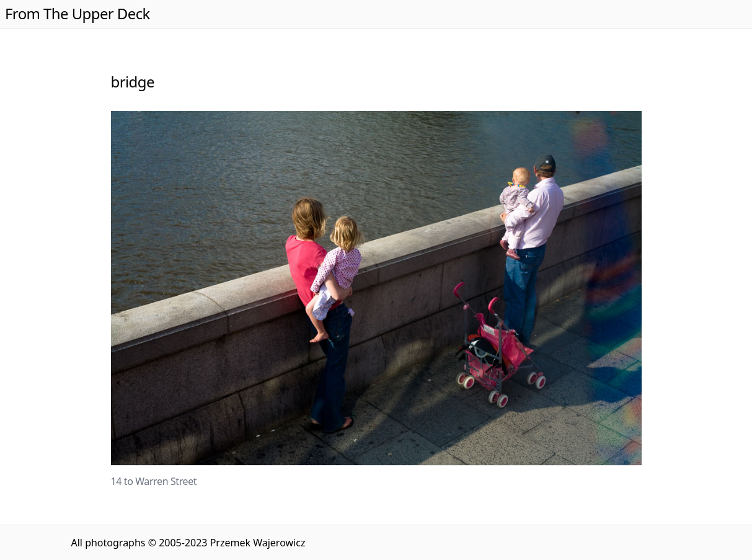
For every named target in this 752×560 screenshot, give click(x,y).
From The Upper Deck (77, 13)
